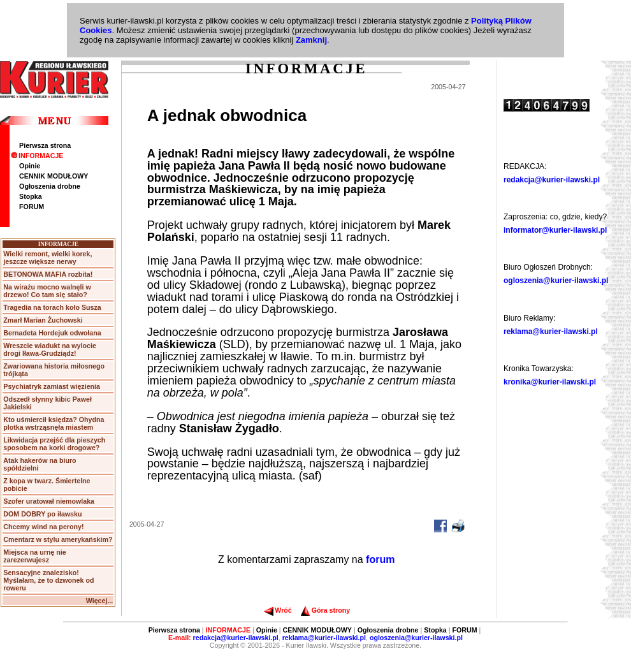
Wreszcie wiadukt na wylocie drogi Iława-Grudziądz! (50, 349)
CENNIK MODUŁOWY (54, 176)
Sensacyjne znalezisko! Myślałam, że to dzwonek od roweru (48, 580)
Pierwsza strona (45, 145)
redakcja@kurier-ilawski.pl (552, 180)
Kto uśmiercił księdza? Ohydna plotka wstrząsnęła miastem (54, 423)
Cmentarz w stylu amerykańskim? (58, 539)
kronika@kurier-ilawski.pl (550, 382)
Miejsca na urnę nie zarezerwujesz (34, 556)
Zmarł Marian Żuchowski (43, 320)
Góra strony (325, 610)
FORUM (32, 207)
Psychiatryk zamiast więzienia (52, 386)
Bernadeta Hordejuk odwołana (52, 333)
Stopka (31, 196)
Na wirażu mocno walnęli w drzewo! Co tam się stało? (47, 291)
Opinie (30, 166)
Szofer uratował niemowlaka (49, 501)
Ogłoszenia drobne (50, 186)
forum (380, 559)
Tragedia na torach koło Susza (52, 307)
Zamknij (311, 40)
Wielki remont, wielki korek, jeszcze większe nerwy (47, 258)
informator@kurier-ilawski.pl (555, 230)
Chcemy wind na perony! (43, 527)
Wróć (278, 610)
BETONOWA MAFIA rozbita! (48, 274)
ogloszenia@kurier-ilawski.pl (556, 281)
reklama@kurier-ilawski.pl (551, 332)
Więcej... (100, 601)
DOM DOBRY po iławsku (42, 514)
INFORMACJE (37, 156)
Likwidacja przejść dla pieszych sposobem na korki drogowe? (54, 444)
